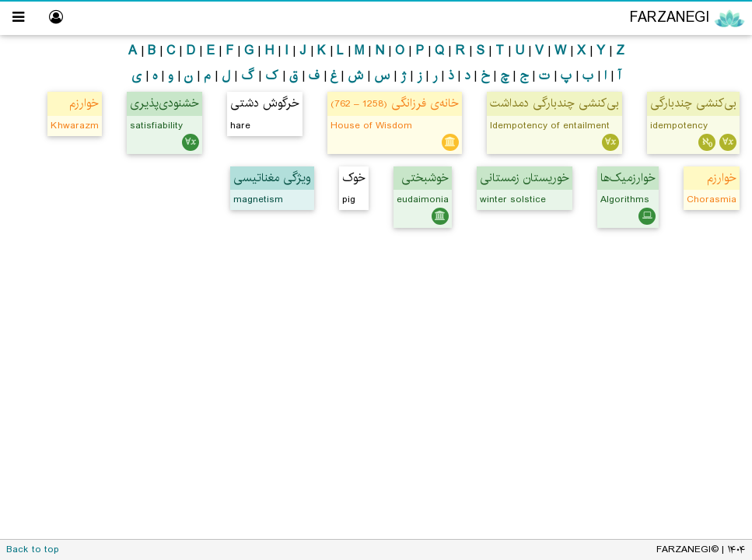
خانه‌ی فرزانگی (395, 103)
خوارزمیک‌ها (628, 178)
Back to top (33, 549)
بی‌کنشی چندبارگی (693, 103)
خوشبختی (425, 178)
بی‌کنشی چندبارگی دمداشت (554, 103)
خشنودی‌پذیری (164, 103)
